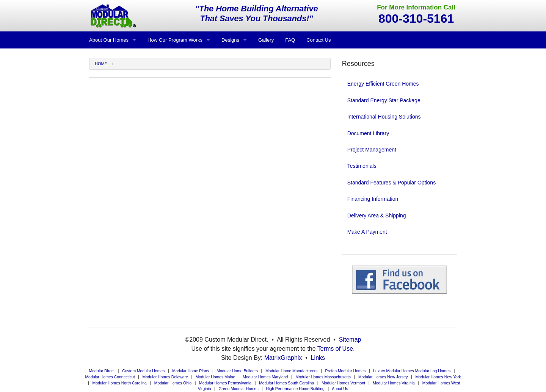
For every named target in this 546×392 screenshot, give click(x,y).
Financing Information (373, 199)
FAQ (290, 40)
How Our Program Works (175, 40)
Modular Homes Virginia (394, 383)
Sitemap (350, 340)
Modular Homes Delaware (165, 377)
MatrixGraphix (283, 358)
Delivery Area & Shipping (377, 216)
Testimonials (362, 166)
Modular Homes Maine (216, 377)
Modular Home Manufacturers (291, 371)
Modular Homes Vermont (343, 383)
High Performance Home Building (295, 389)
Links (318, 358)
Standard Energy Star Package (384, 100)
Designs (230, 40)
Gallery (266, 40)
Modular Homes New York (438, 377)
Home (101, 64)
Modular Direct (102, 371)
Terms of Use (335, 349)
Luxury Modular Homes (393, 371)
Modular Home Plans (191, 371)
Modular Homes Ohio (173, 383)
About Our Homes (109, 40)
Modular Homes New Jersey (383, 377)
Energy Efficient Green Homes (383, 84)
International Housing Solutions (384, 117)
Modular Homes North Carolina (120, 383)
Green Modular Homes (238, 389)
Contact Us (318, 40)
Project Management (372, 150)
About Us (340, 389)
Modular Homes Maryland (265, 377)
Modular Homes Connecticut (110, 377)
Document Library (368, 133)
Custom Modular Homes (143, 371)
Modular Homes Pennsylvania (225, 383)
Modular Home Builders (237, 371)
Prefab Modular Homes (345, 371)
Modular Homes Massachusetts (323, 377)
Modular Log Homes (433, 371)
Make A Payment (367, 232)
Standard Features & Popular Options (391, 183)
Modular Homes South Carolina (286, 383)
